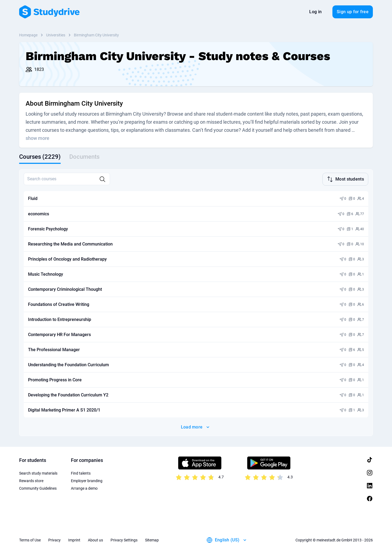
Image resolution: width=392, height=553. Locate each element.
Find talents (81, 473)
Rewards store (31, 480)
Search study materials (38, 473)
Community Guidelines (38, 488)
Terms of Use (30, 540)
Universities (56, 35)
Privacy (54, 540)
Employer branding (87, 480)
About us (95, 540)
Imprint (74, 540)
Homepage (28, 35)
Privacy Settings (124, 540)
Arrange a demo (84, 488)
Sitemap (152, 540)
